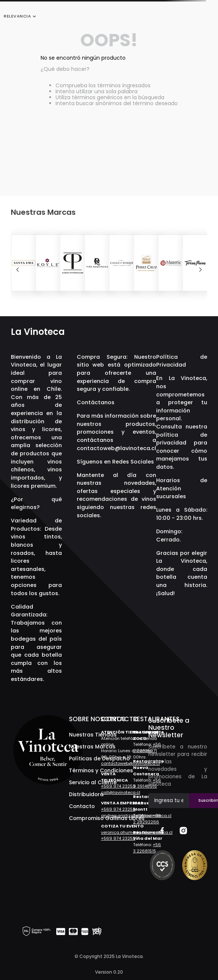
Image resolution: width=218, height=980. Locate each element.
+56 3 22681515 (147, 848)
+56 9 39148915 (147, 783)
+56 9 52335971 (147, 747)
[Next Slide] (200, 270)
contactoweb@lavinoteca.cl (116, 448)
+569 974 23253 (118, 786)
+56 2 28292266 (147, 819)
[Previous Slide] (18, 270)
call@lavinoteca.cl (121, 792)
